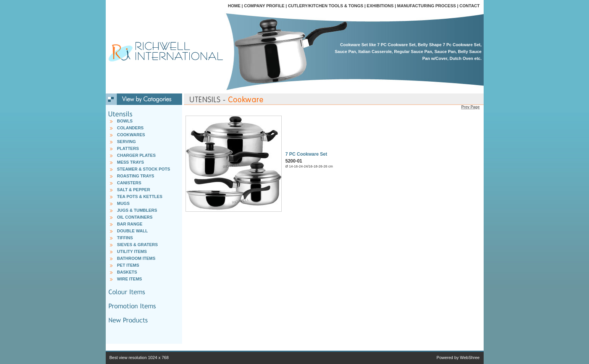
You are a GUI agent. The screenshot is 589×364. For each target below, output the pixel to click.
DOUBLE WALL (133, 231)
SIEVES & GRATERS (138, 245)
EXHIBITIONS (380, 6)
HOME (234, 6)
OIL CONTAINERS (135, 217)
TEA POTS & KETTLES (140, 196)
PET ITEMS (128, 265)
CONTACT (470, 6)
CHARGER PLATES (136, 155)
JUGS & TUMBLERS (137, 210)
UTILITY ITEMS (132, 251)
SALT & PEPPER (134, 190)
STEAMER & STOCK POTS (144, 169)
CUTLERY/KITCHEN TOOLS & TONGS (325, 6)
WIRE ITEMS (130, 279)
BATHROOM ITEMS (136, 258)
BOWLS (125, 121)
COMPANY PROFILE (264, 6)
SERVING (127, 142)
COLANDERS (131, 128)
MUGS (123, 203)
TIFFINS (125, 238)
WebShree (470, 358)
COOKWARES (131, 135)
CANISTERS (129, 183)
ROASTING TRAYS (136, 176)
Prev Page (470, 107)
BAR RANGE (130, 224)
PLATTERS (128, 148)
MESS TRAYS (131, 162)
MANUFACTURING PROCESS (426, 6)
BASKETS (127, 272)
